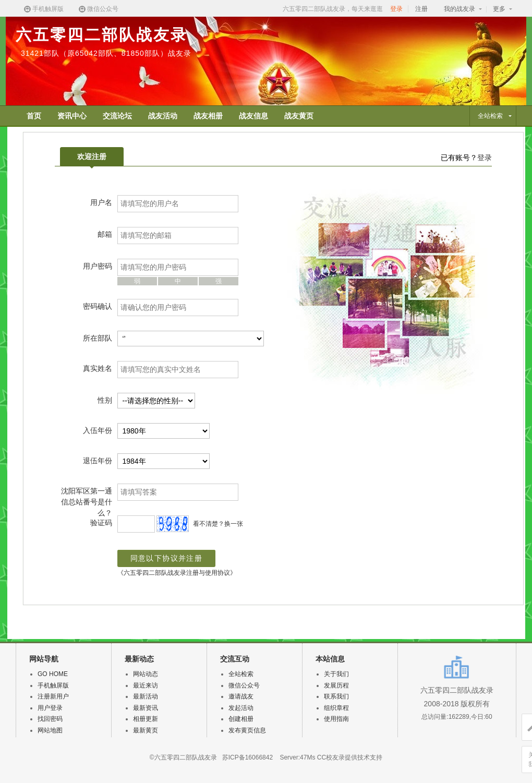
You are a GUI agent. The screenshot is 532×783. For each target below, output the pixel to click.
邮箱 (105, 234)
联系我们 (336, 696)
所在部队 (98, 338)
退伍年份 (98, 461)
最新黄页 (146, 730)
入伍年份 (98, 430)
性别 (105, 400)
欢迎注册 (92, 159)
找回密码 (50, 719)
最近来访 (146, 685)
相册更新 (146, 719)
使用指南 (336, 719)
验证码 (101, 523)
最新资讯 (146, 708)
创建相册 (241, 719)
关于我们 (336, 674)
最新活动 (146, 696)
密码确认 (98, 306)
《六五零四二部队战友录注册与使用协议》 (177, 573)
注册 (421, 9)
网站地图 (50, 730)
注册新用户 (53, 696)
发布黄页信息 (247, 730)
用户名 (101, 202)
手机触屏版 (43, 9)
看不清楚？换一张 (218, 524)
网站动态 (146, 674)
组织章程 (336, 708)
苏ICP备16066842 (247, 757)
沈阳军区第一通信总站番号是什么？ (87, 502)
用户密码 (98, 266)
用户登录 (50, 708)
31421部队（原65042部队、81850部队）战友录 (106, 53)
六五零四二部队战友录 (102, 35)
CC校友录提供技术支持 (350, 757)
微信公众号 (98, 9)
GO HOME (53, 674)
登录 (396, 9)
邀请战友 (241, 696)
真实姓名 (98, 368)
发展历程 (336, 685)
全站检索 (241, 674)
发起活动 (241, 708)
